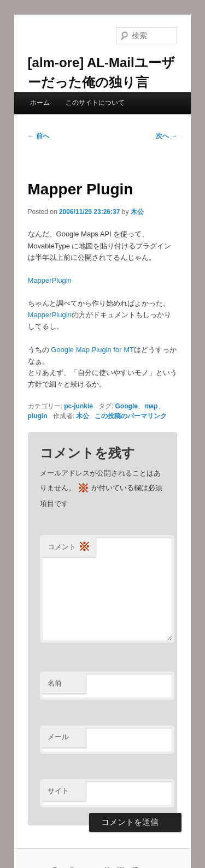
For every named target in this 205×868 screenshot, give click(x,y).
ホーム (40, 103)
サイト (58, 791)
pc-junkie (78, 406)
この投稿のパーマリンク (131, 416)
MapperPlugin (50, 280)
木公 (137, 212)
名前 (55, 683)
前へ (39, 136)
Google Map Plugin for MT (92, 350)
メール (58, 737)
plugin (38, 416)
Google (127, 406)
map (151, 406)
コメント (69, 547)
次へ (166, 136)
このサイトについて (95, 103)
